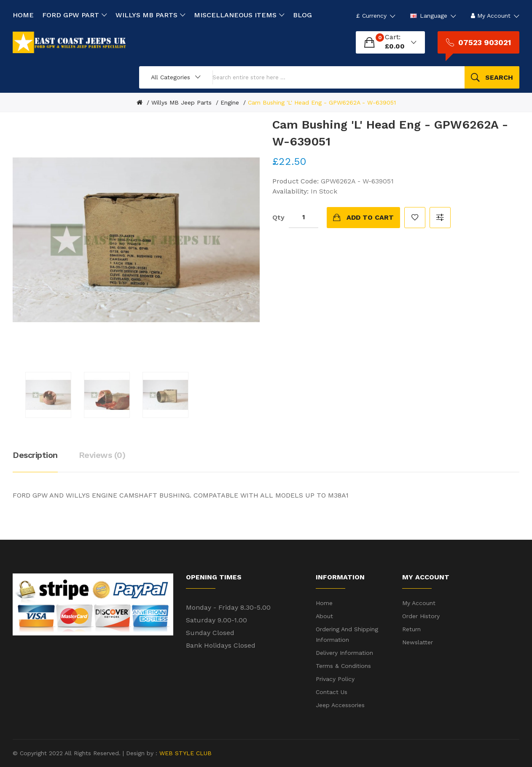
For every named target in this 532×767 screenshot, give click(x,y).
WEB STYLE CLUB (184, 753)
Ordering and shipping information (347, 634)
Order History (421, 616)
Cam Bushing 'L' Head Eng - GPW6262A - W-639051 (322, 102)
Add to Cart (370, 217)
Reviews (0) (102, 455)
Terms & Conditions (343, 666)
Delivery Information (344, 653)
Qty (278, 217)
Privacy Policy (335, 679)
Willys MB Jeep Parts (181, 102)
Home (324, 603)
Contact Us (332, 692)
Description (35, 455)
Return (411, 629)
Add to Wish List (415, 218)
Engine (230, 102)
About (324, 616)
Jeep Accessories (340, 705)
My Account (419, 603)
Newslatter (418, 642)
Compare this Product (440, 218)
